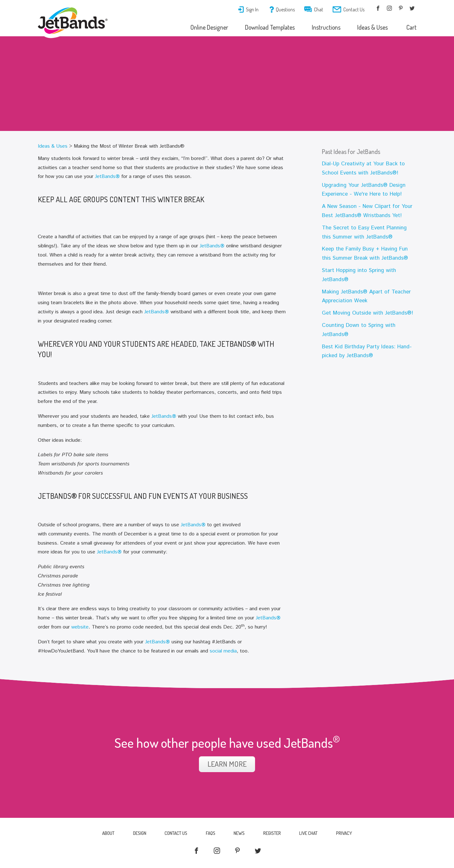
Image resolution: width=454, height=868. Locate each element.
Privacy (346, 833)
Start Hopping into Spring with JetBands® (359, 275)
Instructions (324, 27)
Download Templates (268, 27)
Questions (282, 9)
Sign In (248, 9)
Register (273, 833)
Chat (314, 9)
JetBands (107, 177)
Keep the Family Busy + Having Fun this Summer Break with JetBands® (365, 254)
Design (138, 833)
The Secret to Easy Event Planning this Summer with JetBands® (364, 232)
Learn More (227, 764)
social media (223, 651)
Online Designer (206, 27)
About (107, 833)
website (80, 627)
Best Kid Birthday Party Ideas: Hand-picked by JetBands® (367, 351)
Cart (411, 27)
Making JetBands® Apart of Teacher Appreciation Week (366, 296)
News (239, 833)
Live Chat (310, 833)
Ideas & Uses (372, 27)
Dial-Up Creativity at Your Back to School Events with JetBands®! (363, 168)
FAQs (210, 833)
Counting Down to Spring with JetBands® (359, 330)
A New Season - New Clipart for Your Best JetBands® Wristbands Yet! (367, 211)
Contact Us (349, 9)
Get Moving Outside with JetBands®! (367, 313)
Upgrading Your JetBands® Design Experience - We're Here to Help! (364, 190)
